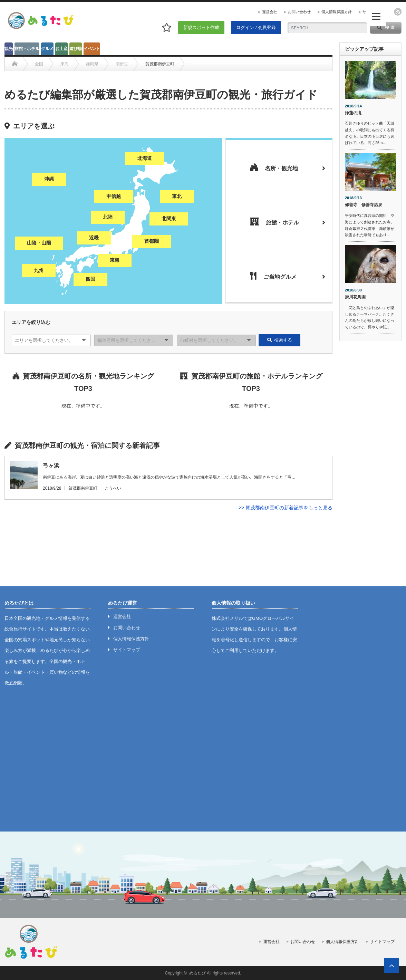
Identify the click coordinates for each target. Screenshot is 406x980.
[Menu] (376, 16)
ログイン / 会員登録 (256, 27)
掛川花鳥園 (355, 297)
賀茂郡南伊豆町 (83, 488)
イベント (92, 49)
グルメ (47, 49)
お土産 (61, 49)
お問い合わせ (299, 12)
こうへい (113, 488)
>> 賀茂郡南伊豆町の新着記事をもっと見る (286, 508)
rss (398, 12)
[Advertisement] (370, 452)
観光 (9, 49)
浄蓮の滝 (353, 113)
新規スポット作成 (201, 27)
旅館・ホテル (27, 49)
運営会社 (270, 12)
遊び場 (76, 49)
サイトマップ (127, 650)
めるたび (197, 973)
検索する (280, 340)
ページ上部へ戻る (391, 965)
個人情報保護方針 (337, 12)
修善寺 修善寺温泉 (364, 205)
